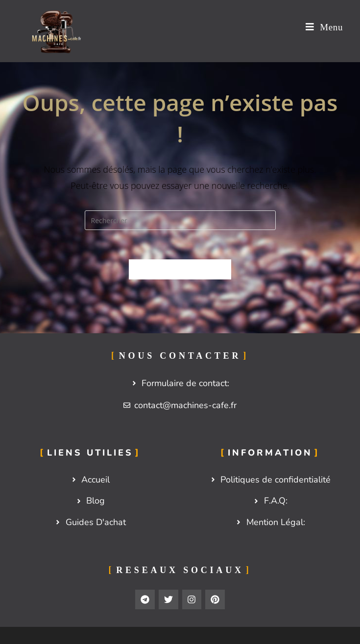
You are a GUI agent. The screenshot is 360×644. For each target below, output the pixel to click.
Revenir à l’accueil (180, 269)
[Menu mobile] (324, 27)
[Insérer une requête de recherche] (180, 220)
